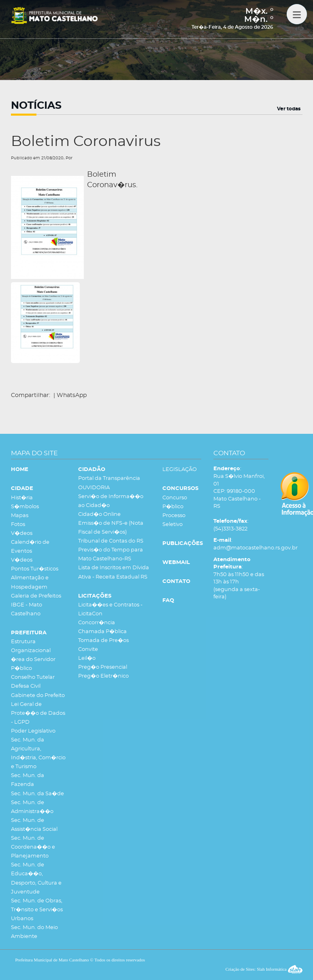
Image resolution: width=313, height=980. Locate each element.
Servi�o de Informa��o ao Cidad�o (111, 501)
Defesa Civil (26, 686)
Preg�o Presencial (103, 667)
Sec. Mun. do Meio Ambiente (34, 932)
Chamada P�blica (102, 632)
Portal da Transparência (109, 478)
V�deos (22, 533)
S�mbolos (25, 507)
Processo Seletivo (174, 520)
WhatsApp (72, 395)
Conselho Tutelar (33, 677)
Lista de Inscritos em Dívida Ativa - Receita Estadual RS (114, 572)
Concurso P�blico (175, 502)
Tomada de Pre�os (103, 641)
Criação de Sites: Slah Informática (264, 969)
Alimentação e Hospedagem (30, 582)
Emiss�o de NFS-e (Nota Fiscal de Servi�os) (111, 528)
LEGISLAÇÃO (180, 470)
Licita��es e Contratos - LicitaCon (110, 609)
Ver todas (289, 109)
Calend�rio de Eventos (30, 547)
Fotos (18, 525)
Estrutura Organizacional (31, 646)
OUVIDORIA (94, 488)
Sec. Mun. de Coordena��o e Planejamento (33, 847)
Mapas (20, 516)
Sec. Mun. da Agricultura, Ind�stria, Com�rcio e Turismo (38, 753)
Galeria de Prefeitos (36, 596)
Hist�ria (22, 498)
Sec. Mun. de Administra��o (32, 807)
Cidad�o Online (99, 514)
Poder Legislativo (33, 731)
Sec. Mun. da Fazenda (28, 780)
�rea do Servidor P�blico (33, 664)
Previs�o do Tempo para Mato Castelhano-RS (111, 554)
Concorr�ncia (97, 623)
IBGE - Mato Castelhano (27, 609)
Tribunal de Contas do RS (111, 541)
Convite (88, 649)
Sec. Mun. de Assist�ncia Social (34, 825)
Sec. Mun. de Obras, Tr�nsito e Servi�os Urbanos (37, 910)
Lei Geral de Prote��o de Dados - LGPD (38, 713)
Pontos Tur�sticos (35, 569)
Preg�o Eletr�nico (103, 676)
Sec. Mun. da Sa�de (37, 794)
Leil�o (87, 658)
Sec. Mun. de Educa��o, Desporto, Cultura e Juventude (36, 878)
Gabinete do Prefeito (38, 696)
